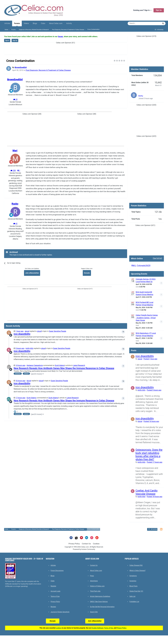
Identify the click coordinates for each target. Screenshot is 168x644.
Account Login (55, 591)
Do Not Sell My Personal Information (102, 607)
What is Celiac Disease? (137, 571)
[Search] (138, 23)
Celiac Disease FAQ (136, 565)
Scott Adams (60, 365)
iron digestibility (22, 334)
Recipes (53, 607)
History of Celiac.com (97, 586)
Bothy (141, 96)
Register (53, 586)
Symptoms (133, 576)
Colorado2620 (144, 266)
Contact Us (86, 544)
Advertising (94, 581)
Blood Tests (133, 586)
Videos (26, 23)
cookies (58, 628)
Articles (7, 23)
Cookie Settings (97, 628)
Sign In (7, 40)
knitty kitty (29, 348)
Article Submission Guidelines (100, 596)
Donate (87, 273)
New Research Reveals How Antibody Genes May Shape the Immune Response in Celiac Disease (64, 368)
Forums (17, 24)
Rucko (15, 204)
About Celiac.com (56, 23)
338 (13, 171)
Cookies (96, 544)
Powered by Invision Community (84, 549)
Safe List (132, 596)
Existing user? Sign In (142, 10)
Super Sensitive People (58, 331)
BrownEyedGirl (21, 67)
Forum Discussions (57, 571)
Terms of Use (55, 596)
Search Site (94, 612)
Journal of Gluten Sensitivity (60, 612)
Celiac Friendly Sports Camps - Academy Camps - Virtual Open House (147, 318)
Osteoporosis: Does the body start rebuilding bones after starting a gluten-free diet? (149, 455)
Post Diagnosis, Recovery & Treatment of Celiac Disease (48, 70)
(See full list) (157, 258)
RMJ (134, 266)
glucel (27, 331)
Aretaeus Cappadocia (35, 365)
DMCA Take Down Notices (99, 602)
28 (15, 100)
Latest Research (79, 365)
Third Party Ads (95, 591)
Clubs (43, 23)
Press (92, 576)
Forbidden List (134, 602)
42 (15, 224)
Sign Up (159, 10)
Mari (15, 151)
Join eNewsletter (32, 273)
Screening (133, 581)
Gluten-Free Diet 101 (136, 591)
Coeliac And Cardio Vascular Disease (147, 492)
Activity (69, 23)
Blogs (35, 23)
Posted (150, 359)
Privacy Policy (74, 544)
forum (60, 36)
